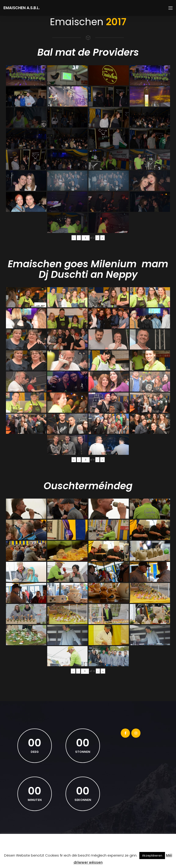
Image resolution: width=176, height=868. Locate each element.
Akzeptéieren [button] (152, 856)
